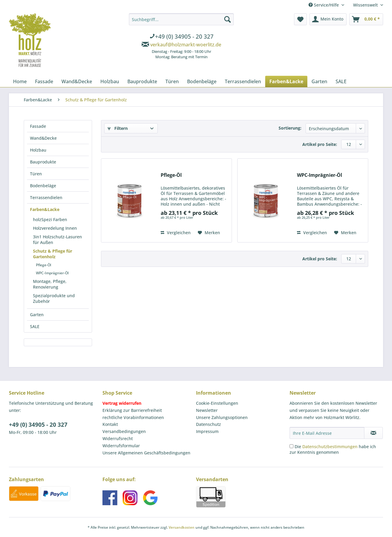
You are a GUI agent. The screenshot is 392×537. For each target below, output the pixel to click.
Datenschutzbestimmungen (330, 447)
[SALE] (341, 81)
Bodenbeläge (43, 186)
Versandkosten (182, 527)
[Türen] (172, 81)
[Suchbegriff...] (181, 19)
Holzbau (38, 150)
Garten (37, 315)
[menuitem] (181, 37)
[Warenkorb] (366, 19)
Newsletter (207, 410)
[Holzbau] (110, 81)
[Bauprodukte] (142, 81)
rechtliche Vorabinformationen (133, 417)
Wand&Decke (43, 138)
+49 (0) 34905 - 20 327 (38, 425)
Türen (36, 174)
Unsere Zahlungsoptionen (222, 417)
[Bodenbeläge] (202, 81)
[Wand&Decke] (77, 81)
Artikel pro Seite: (320, 144)
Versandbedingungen (124, 431)
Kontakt (110, 424)
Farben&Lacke (45, 209)
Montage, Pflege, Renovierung (50, 284)
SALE (35, 326)
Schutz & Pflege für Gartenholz (53, 254)
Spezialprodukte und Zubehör (54, 298)
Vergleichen (176, 233)
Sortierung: (290, 128)
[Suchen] (227, 19)
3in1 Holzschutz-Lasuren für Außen (57, 240)
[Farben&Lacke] (286, 81)
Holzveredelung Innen (55, 228)
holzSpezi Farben (50, 219)
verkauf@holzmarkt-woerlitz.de (186, 45)
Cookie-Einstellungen (217, 403)
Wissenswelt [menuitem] (366, 5)
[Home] (20, 81)
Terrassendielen (46, 197)
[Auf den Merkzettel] (209, 233)
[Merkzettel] (300, 19)
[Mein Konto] (328, 19)
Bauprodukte (43, 162)
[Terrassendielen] (243, 81)
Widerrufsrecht (118, 438)
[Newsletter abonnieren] (373, 433)
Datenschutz (208, 424)
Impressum (207, 431)
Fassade (38, 126)
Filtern (118, 128)
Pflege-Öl (44, 265)
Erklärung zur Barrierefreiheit (132, 410)
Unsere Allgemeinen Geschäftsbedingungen (146, 453)
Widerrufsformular (121, 446)
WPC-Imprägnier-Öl (52, 273)
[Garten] (319, 81)
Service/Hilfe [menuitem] (324, 5)
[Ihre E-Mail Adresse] (327, 433)
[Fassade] (44, 81)
